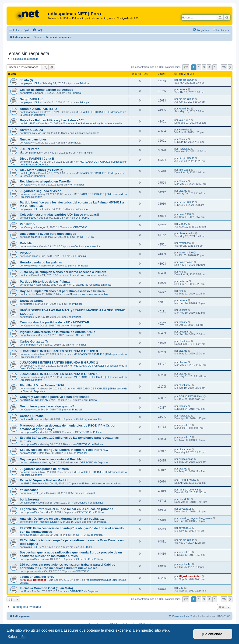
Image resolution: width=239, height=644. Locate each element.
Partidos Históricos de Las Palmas (45, 282)
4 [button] (209, 67)
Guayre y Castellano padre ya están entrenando (55, 397)
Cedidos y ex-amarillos (86, 133)
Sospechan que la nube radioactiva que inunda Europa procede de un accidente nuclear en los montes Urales (71, 554)
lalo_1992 (30, 123)
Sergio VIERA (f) (32, 99)
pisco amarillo (32, 237)
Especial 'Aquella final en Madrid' (44, 480)
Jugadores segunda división (41, 191)
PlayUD (25, 253)
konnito (28, 317)
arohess (29, 285)
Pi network (28, 224)
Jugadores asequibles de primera (44, 469)
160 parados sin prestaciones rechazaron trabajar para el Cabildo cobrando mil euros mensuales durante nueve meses (68, 566)
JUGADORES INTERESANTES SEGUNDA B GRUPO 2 (59, 362)
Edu (27, 591)
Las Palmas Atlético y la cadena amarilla (99, 123)
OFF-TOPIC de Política (88, 432)
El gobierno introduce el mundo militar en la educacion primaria (67, 509)
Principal (84, 83)
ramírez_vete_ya (34, 493)
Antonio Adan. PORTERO (38, 109)
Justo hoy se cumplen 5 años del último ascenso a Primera (63, 272)
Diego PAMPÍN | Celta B (37, 159)
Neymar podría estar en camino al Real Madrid (54, 459)
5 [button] (215, 67)
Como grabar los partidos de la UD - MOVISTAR (54, 322)
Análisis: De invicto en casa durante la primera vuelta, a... (62, 519)
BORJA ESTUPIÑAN (36, 400)
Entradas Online (32, 301)
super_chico (31, 256)
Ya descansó (29, 490)
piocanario (30, 453)
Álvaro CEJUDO (32, 130)
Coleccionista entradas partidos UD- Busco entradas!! (59, 215)
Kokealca (30, 133)
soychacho (30, 571)
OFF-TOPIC (83, 218)
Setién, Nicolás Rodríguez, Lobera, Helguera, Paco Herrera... (64, 450)
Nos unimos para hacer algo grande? (47, 406)
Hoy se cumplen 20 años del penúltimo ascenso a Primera (62, 291)
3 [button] (204, 67)
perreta (28, 93)
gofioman (30, 335)
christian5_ (30, 388)
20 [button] (224, 67)
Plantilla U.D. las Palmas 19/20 (42, 385)
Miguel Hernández (35, 580)
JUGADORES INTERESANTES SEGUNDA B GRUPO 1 (59, 374)
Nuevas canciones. (34, 139)
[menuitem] (37, 30)
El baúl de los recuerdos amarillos (88, 275)
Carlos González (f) (34, 341)
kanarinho (30, 112)
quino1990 (30, 218)
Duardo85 (30, 503)
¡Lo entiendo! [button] (213, 634)
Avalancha (30, 246)
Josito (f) (26, 80)
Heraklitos (35, 153)
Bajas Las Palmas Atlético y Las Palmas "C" (52, 120)
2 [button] (199, 67)
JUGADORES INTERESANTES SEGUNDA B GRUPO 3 (59, 351)
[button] (186, 67)
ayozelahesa (32, 462)
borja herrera (29, 499)
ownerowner (31, 266)
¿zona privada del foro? (37, 577)
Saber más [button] (16, 637)
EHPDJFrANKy (33, 483)
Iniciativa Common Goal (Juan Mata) (46, 588)
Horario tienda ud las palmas (41, 262)
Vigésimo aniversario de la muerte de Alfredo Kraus (58, 332)
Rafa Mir (26, 243)
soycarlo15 (30, 432)
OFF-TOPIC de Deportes (94, 462)
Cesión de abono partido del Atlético (47, 90)
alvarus (28, 194)
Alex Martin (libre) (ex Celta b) (42, 170)
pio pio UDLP (32, 83)
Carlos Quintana (32, 416)
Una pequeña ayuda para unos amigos (48, 234)
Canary (28, 143)
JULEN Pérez (29, 149)
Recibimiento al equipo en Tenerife (45, 181)
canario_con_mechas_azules (41, 522)
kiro (26, 275)
